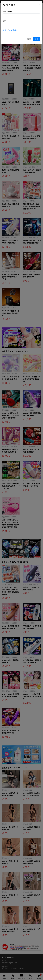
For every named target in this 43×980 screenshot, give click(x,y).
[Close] (39, 4)
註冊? (5, 30)
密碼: (5, 21)
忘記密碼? (13, 30)
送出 (37, 39)
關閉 (29, 39)
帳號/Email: (8, 11)
